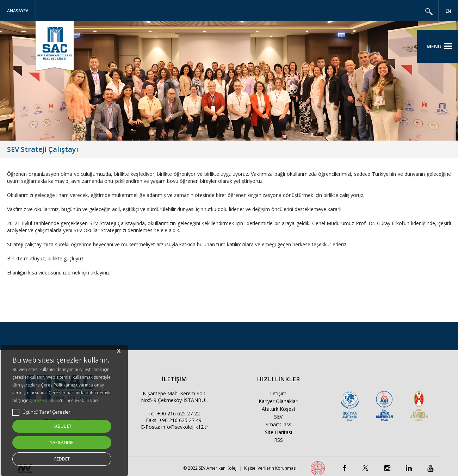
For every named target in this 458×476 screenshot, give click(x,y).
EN (448, 11)
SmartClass (278, 424)
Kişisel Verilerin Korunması (270, 468)
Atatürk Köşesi (278, 409)
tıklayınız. (101, 273)
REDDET (62, 459)
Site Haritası (278, 432)
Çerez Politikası (45, 400)
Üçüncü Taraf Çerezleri (42, 412)
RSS (278, 440)
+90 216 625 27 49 (180, 420)
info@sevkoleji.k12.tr (185, 427)
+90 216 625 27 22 (178, 413)
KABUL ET (62, 426)
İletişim (278, 393)
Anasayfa (18, 11)
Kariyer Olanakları (278, 401)
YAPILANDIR (62, 442)
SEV (278, 417)
